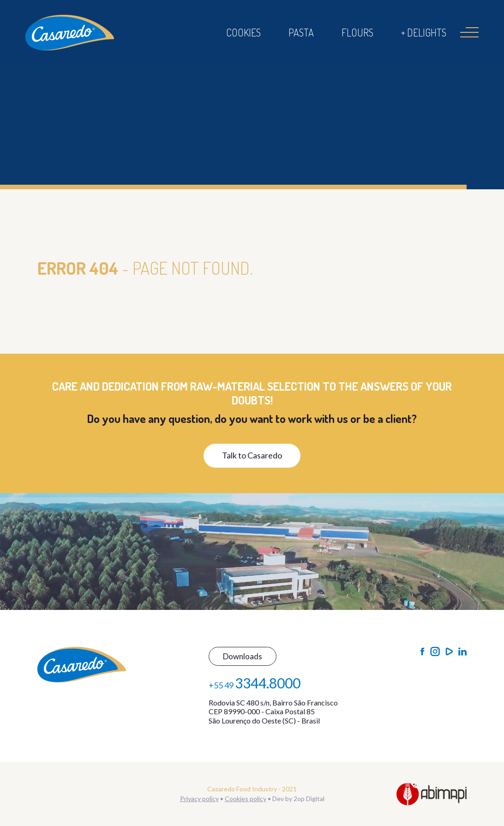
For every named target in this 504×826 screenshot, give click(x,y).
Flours (357, 32)
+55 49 (255, 683)
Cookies (243, 32)
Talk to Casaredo (252, 455)
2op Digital (309, 799)
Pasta (301, 32)
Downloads (243, 656)
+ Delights (424, 32)
